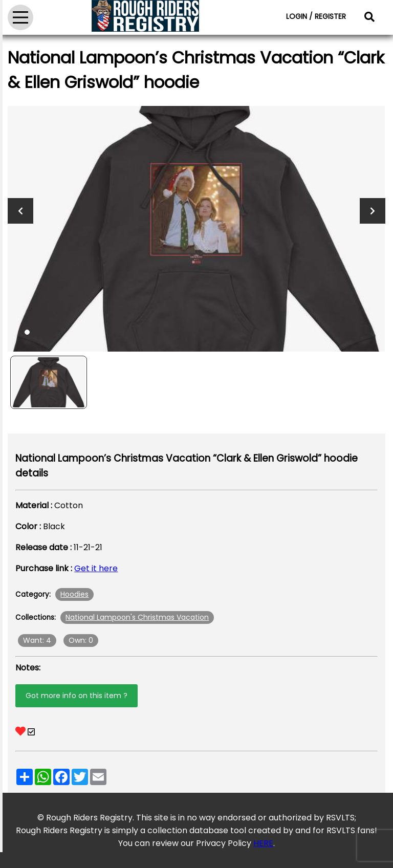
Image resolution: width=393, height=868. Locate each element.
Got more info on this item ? (77, 696)
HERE (263, 843)
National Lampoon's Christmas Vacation (137, 617)
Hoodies (74, 594)
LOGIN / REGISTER (316, 16)
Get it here (96, 568)
